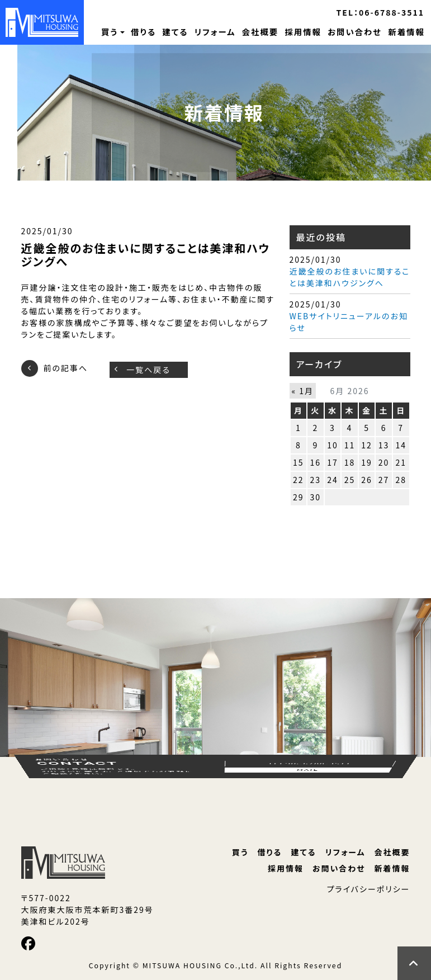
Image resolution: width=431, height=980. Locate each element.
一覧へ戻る (148, 370)
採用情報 (303, 32)
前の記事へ (66, 368)
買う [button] (110, 32)
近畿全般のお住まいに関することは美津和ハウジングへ (350, 277)
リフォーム (215, 32)
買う (240, 852)
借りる (143, 32)
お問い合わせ (355, 32)
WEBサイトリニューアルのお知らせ (349, 322)
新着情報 (406, 32)
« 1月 (303, 391)
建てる (175, 32)
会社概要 (261, 32)
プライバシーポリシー (369, 889)
